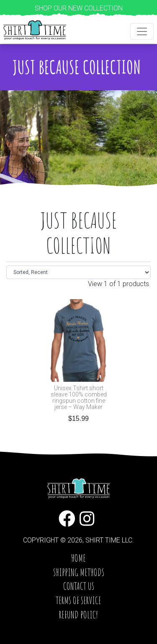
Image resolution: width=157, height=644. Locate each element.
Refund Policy (78, 615)
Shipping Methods (79, 572)
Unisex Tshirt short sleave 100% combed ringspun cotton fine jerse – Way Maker (79, 398)
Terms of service (78, 600)
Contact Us (79, 586)
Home (78, 558)
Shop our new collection (79, 8)
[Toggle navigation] (142, 31)
